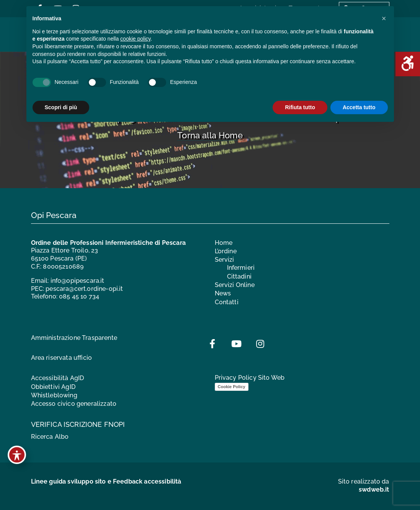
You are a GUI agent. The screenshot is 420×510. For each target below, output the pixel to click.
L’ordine (226, 251)
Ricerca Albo (50, 437)
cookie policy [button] (135, 39)
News (223, 293)
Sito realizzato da (364, 485)
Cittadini (239, 276)
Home (224, 243)
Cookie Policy (232, 387)
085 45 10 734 (79, 296)
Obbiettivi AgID (53, 387)
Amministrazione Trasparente (74, 338)
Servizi (225, 260)
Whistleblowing (54, 395)
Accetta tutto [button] (359, 107)
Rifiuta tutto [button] (300, 107)
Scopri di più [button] (61, 107)
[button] (384, 18)
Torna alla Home (210, 135)
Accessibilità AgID (58, 378)
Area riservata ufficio (62, 358)
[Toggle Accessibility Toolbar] (17, 455)
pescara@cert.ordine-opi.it (84, 289)
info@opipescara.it (78, 281)
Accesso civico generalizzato (74, 404)
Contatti (227, 302)
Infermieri (241, 268)
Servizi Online (235, 285)
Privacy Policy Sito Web (250, 378)
